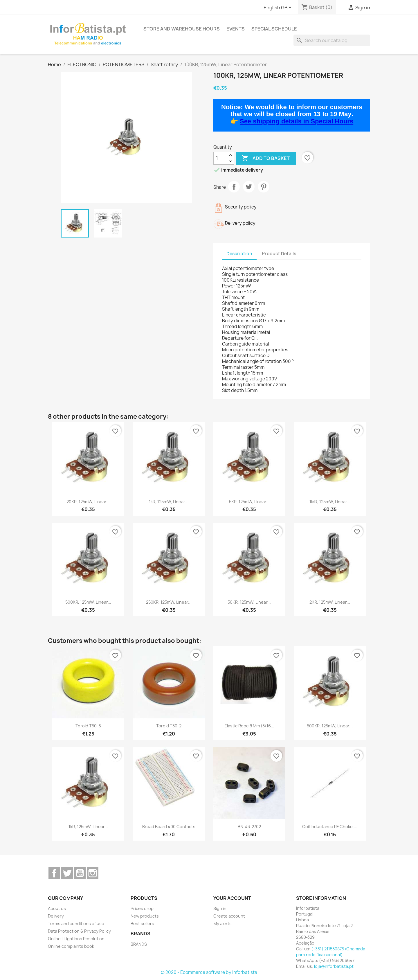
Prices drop (142, 908)
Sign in (220, 908)
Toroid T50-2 (169, 726)
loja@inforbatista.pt (334, 966)
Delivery (56, 916)
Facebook (54, 873)
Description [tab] (239, 254)
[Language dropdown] (279, 8)
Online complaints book (71, 946)
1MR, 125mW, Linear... (330, 502)
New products (145, 916)
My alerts (222, 924)
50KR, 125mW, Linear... (249, 602)
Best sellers (142, 924)
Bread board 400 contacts (169, 827)
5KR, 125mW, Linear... (249, 502)
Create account (229, 916)
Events (236, 29)
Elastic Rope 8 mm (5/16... (249, 726)
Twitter (67, 873)
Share (234, 187)
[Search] (332, 40)
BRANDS (139, 944)
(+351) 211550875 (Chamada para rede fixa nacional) (331, 952)
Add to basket (266, 158)
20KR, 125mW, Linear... (88, 502)
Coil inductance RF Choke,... (330, 827)
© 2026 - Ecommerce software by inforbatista (209, 972)
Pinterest (264, 187)
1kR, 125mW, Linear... (169, 502)
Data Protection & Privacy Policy (79, 931)
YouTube (80, 873)
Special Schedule (274, 29)
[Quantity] (220, 158)
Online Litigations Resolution (76, 939)
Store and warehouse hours (182, 29)
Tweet (249, 187)
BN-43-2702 (249, 827)
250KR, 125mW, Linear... (169, 602)
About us (57, 908)
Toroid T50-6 (88, 726)
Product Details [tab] (279, 254)
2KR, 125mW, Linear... (330, 602)
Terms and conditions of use (76, 924)
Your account (232, 898)
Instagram (93, 873)
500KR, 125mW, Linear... (88, 602)
